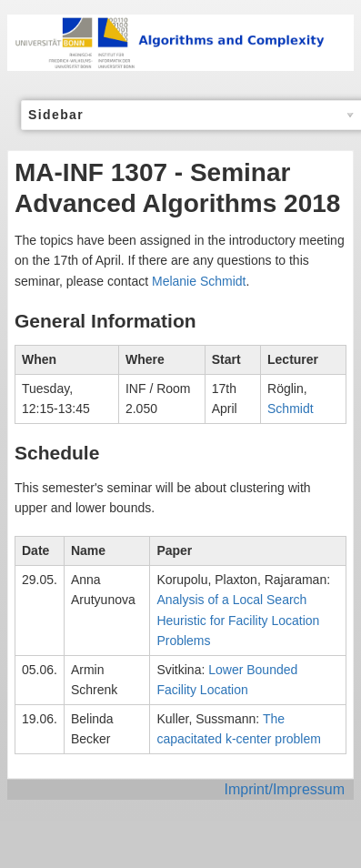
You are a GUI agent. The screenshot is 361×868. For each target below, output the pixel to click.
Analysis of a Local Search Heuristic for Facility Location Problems (238, 620)
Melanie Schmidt (199, 281)
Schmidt (291, 409)
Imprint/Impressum (285, 789)
